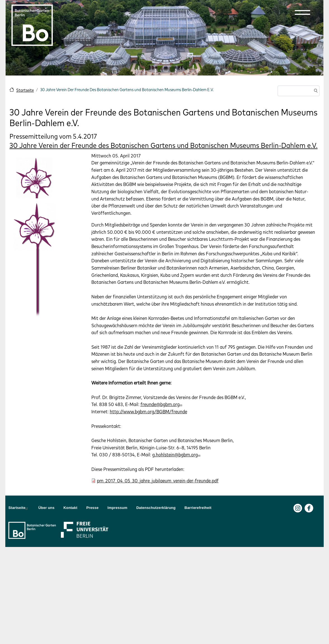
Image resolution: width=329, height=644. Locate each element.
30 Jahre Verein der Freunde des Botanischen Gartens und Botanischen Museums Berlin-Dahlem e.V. (164, 145)
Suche (315, 91)
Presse (92, 508)
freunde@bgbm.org (162, 404)
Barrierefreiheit (198, 508)
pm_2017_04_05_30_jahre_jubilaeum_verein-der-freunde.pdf (158, 481)
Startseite (25, 90)
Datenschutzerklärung (156, 508)
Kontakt (70, 508)
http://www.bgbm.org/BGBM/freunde (148, 411)
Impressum (117, 508)
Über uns (46, 508)
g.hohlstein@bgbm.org (177, 455)
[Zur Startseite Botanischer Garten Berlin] (32, 25)
